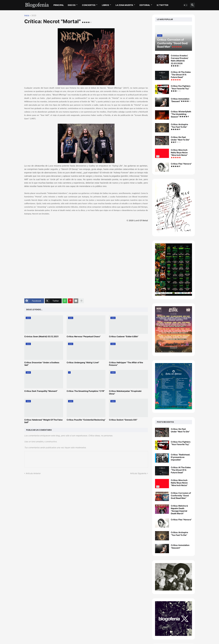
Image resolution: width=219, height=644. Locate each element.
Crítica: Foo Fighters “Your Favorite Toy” (181, 88)
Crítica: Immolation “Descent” (181, 100)
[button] (185, 5)
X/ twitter (162, 5)
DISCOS (72, 5)
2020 (34, 16)
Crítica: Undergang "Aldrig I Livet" (83, 362)
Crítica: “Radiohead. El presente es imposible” (180, 457)
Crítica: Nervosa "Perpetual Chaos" (84, 336)
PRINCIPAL (59, 5)
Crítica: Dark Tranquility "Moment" (41, 391)
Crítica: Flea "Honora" (181, 165)
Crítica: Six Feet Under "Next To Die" (180, 139)
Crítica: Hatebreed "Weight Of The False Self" (43, 421)
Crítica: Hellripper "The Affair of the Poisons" (126, 364)
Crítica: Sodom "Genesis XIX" (123, 420)
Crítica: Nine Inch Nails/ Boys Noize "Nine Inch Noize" (179, 154)
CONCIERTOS (89, 5)
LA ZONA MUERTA (124, 5)
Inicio (27, 16)
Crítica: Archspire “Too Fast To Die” (179, 127)
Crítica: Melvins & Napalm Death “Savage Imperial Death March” (179, 510)
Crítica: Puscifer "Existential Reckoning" (86, 420)
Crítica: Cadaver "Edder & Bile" (124, 336)
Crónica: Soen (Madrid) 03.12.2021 (41, 336)
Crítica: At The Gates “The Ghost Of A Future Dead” (181, 76)
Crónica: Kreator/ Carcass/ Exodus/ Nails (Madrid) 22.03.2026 (179, 60)
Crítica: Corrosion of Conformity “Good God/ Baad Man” (181, 496)
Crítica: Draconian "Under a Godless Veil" (42, 364)
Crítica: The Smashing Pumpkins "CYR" (86, 391)
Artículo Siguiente (138, 473)
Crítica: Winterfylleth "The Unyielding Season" (181, 114)
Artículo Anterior (33, 473)
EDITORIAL (145, 5)
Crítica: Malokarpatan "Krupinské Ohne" (125, 392)
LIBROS (105, 5)
